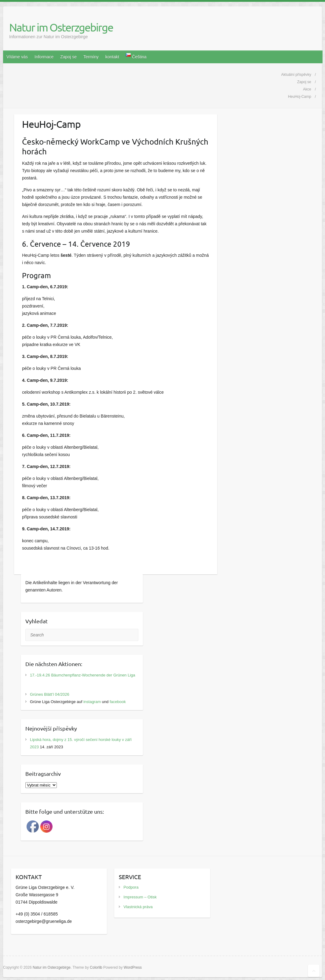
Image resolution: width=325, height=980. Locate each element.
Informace (44, 57)
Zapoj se (68, 57)
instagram (92, 702)
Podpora (131, 887)
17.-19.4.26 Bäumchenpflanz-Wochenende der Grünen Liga (83, 675)
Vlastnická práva (138, 907)
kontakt (112, 57)
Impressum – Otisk (140, 897)
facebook (118, 702)
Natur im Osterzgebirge (61, 27)
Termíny (91, 57)
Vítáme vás (17, 57)
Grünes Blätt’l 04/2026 (50, 694)
